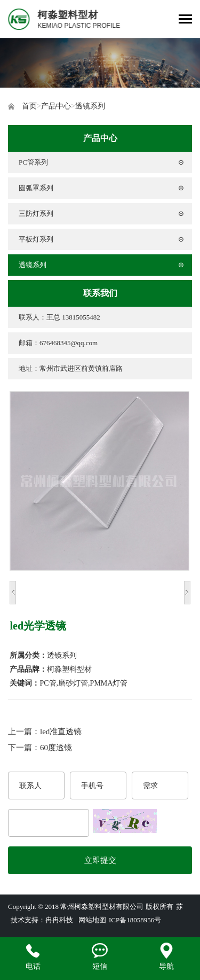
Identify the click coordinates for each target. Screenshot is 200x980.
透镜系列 (90, 106)
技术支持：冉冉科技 (42, 920)
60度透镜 (56, 748)
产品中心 (56, 106)
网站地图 (92, 920)
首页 (29, 106)
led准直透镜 (61, 732)
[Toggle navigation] (185, 20)
